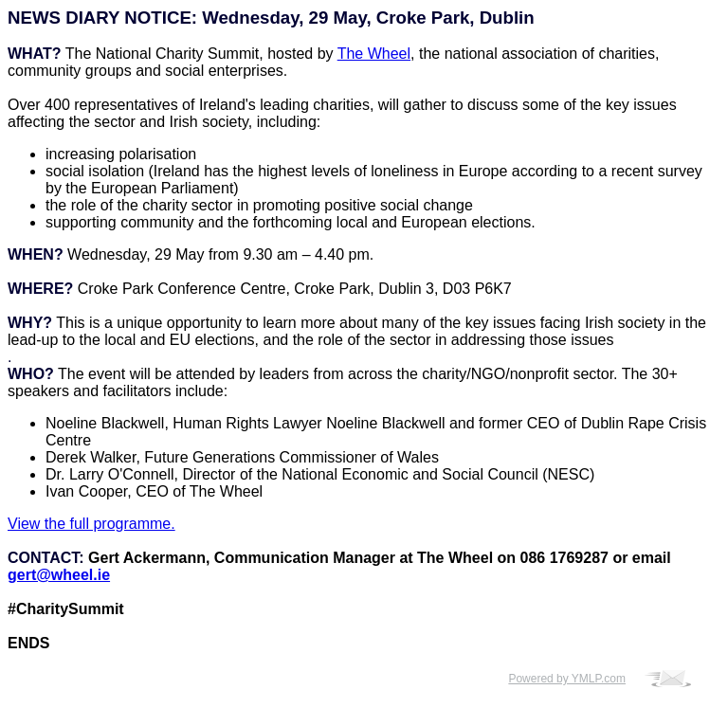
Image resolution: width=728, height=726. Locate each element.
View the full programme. (91, 524)
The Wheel (374, 54)
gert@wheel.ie (59, 575)
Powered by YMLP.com (567, 679)
